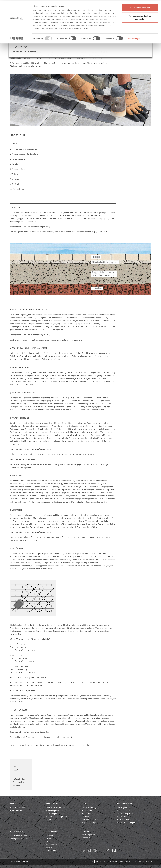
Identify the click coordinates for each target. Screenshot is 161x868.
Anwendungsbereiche (55, 811)
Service (85, 804)
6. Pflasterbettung (17, 169)
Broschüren (86, 817)
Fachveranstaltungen (126, 823)
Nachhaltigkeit (18, 832)
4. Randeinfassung (17, 159)
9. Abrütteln (15, 184)
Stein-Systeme (123, 808)
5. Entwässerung (17, 164)
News (48, 842)
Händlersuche (87, 814)
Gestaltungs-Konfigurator (56, 817)
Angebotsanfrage (89, 823)
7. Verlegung (15, 174)
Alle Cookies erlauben (140, 7)
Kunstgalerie (51, 851)
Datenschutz (101, 862)
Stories (49, 820)
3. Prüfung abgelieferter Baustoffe (24, 154)
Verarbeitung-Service (126, 814)
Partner (49, 848)
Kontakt (86, 832)
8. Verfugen (15, 179)
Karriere (49, 839)
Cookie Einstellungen (142, 862)
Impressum (89, 862)
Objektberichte (124, 820)
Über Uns (50, 836)
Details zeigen (134, 38)
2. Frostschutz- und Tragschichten (24, 149)
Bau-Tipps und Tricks (90, 820)
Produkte (15, 804)
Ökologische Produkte (19, 839)
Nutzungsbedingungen (120, 862)
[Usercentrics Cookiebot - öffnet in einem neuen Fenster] (16, 38)
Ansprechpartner (89, 835)
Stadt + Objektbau (17, 808)
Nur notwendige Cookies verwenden (140, 16)
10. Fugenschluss (17, 189)
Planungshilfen (123, 811)
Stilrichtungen (52, 814)
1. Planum (14, 144)
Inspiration (52, 804)
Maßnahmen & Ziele (18, 836)
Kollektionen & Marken (55, 808)
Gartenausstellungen (90, 811)
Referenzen (122, 817)
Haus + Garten (16, 811)
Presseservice (51, 845)
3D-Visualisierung (89, 808)
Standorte (86, 838)
